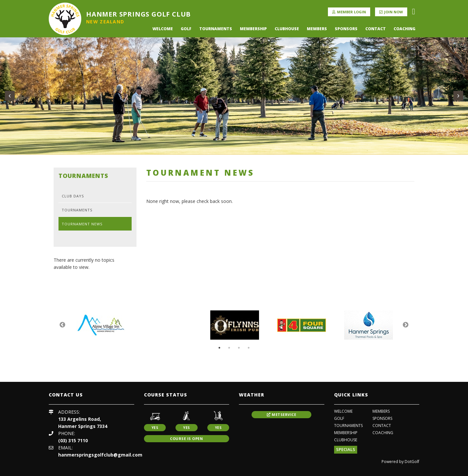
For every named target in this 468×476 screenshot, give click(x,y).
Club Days (73, 196)
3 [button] (239, 348)
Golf (186, 29)
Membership (253, 29)
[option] (101, 325)
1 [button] (219, 348)
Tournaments (216, 29)
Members (317, 29)
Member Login (349, 12)
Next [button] (406, 325)
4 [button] (249, 348)
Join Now (391, 12)
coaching (404, 29)
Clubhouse (287, 29)
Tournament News (82, 224)
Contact (376, 29)
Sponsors (346, 29)
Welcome (163, 29)
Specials (346, 449)
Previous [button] (62, 325)
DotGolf (412, 462)
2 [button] (229, 348)
